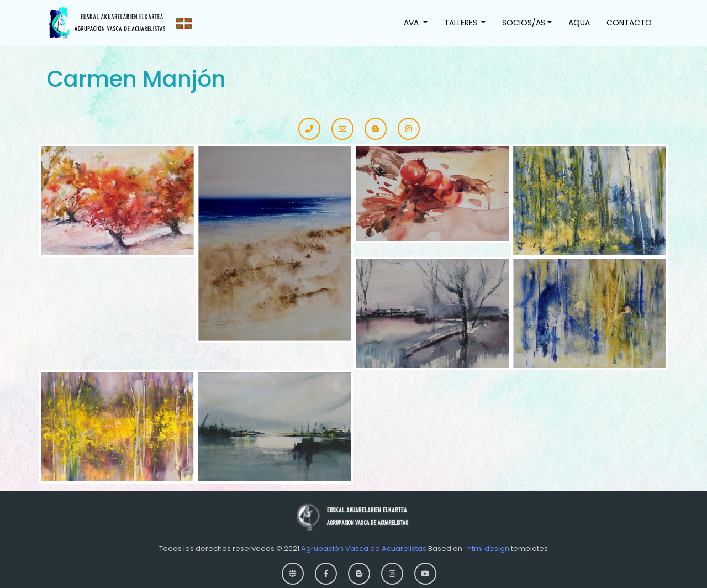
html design (488, 548)
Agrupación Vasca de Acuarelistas (365, 548)
